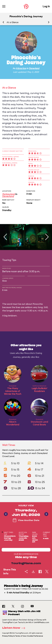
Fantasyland (9, 194)
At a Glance (13, 22)
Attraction (21, 68)
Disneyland (34, 68)
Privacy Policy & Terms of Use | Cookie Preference (23, 636)
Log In (46, 6)
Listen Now (15, 628)
